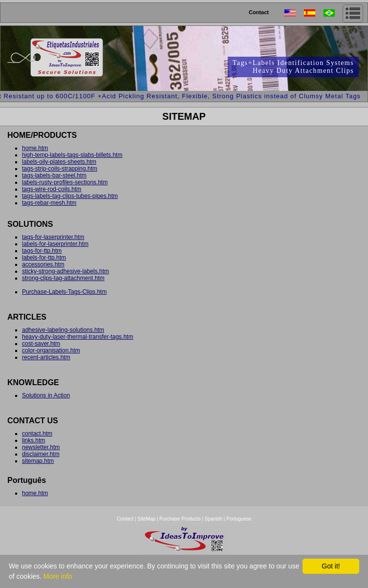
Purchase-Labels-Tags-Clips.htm (64, 292)
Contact (259, 12)
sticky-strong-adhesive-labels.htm (65, 271)
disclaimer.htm (41, 454)
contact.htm (37, 434)
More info (58, 576)
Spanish (214, 519)
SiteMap (147, 519)
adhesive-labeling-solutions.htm (63, 330)
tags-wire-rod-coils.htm (52, 189)
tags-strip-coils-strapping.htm (60, 169)
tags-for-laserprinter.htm (53, 237)
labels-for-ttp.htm (44, 258)
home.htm (35, 148)
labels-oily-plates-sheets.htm (59, 162)
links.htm (33, 440)
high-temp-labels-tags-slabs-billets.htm (72, 155)
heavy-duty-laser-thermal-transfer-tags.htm (77, 337)
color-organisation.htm (51, 350)
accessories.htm (43, 264)
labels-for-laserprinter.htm (55, 244)
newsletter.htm (41, 447)
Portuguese (239, 519)
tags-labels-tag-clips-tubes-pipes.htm (70, 196)
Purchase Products (180, 519)
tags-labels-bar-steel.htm (54, 175)
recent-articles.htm (46, 357)
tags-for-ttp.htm (42, 251)
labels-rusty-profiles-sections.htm (65, 182)
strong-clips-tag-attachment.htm (63, 278)
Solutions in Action (46, 395)
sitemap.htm (38, 461)
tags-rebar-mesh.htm (49, 203)
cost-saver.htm (41, 344)
